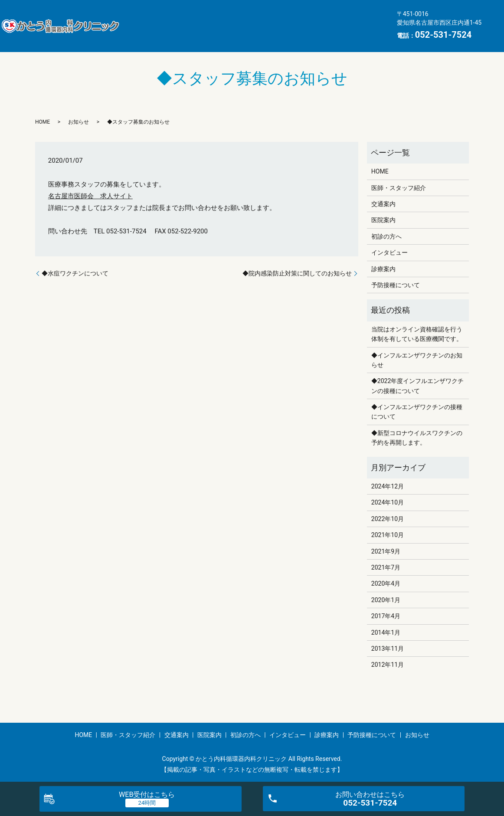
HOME (140, 19)
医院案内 (301, 19)
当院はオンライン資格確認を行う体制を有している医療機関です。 (417, 334)
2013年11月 (388, 649)
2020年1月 (386, 600)
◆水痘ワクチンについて (75, 273)
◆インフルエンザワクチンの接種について (417, 412)
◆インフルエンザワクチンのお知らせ (417, 360)
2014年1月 (386, 632)
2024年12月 (388, 486)
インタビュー (150, 32)
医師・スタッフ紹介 (197, 19)
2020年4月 (386, 583)
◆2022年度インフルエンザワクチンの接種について (417, 386)
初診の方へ (349, 19)
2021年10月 (388, 535)
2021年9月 (386, 551)
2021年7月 (386, 567)
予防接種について (258, 32)
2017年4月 (386, 616)
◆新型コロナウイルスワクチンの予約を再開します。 (417, 438)
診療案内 (200, 32)
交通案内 (257, 19)
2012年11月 (388, 665)
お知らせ (315, 32)
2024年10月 (388, 502)
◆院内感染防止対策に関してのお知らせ (297, 273)
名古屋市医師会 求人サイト (90, 196)
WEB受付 (147, 795)
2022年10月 (388, 519)
